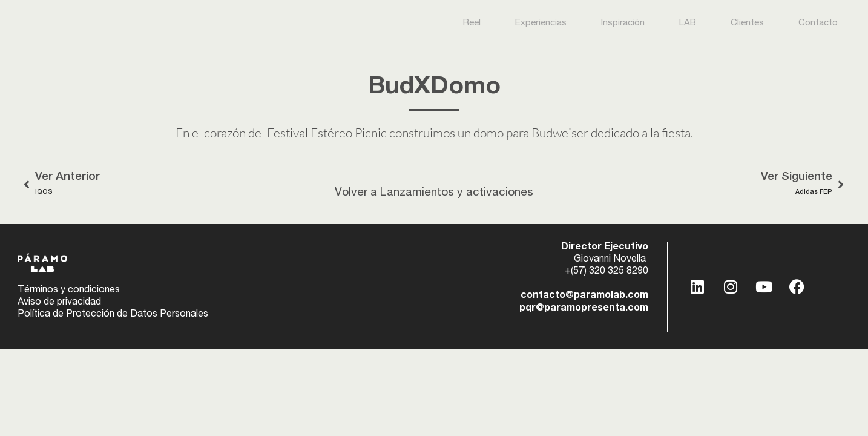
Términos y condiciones (69, 291)
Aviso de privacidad (59, 303)
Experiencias (541, 23)
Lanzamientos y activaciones (457, 193)
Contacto (818, 23)
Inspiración (623, 23)
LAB (688, 23)
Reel (472, 23)
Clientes (747, 23)
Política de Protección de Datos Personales (113, 315)
